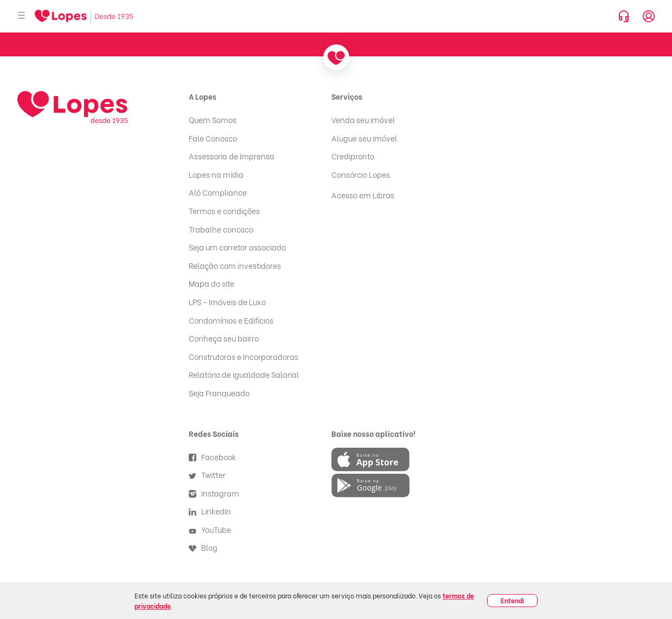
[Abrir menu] (22, 16)
